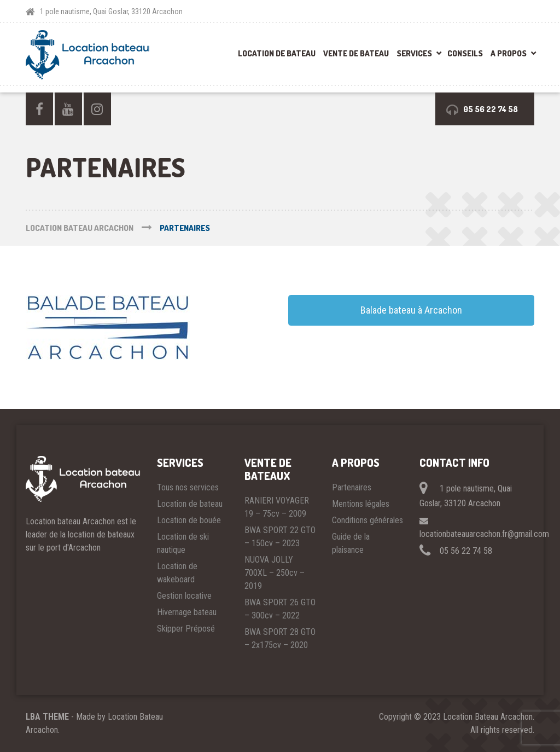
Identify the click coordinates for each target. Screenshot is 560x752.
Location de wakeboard (177, 573)
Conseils (465, 53)
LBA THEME (47, 717)
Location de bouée (189, 520)
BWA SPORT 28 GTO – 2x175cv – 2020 (280, 638)
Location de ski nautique (183, 543)
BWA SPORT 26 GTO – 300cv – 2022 (280, 609)
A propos (509, 53)
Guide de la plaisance (351, 543)
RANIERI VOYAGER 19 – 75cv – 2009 (277, 507)
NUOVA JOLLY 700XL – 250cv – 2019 (275, 573)
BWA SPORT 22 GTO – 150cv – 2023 (280, 537)
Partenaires (352, 487)
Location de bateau (277, 53)
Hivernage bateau (187, 612)
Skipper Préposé (186, 629)
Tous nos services (188, 487)
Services (414, 53)
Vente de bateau (356, 53)
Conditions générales (367, 520)
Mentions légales (361, 504)
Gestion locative (184, 596)
